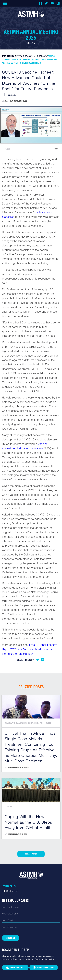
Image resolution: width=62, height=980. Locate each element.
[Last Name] (31, 914)
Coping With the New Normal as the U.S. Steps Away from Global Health (28, 822)
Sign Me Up (11, 938)
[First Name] (31, 907)
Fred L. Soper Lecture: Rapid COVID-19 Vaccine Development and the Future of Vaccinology (30, 649)
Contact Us (9, 886)
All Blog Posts (40, 56)
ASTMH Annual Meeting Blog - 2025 (17, 56)
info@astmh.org (10, 891)
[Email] (31, 920)
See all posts (31, 854)
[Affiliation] (31, 927)
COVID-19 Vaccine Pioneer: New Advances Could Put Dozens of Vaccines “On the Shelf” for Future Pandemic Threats (30, 59)
